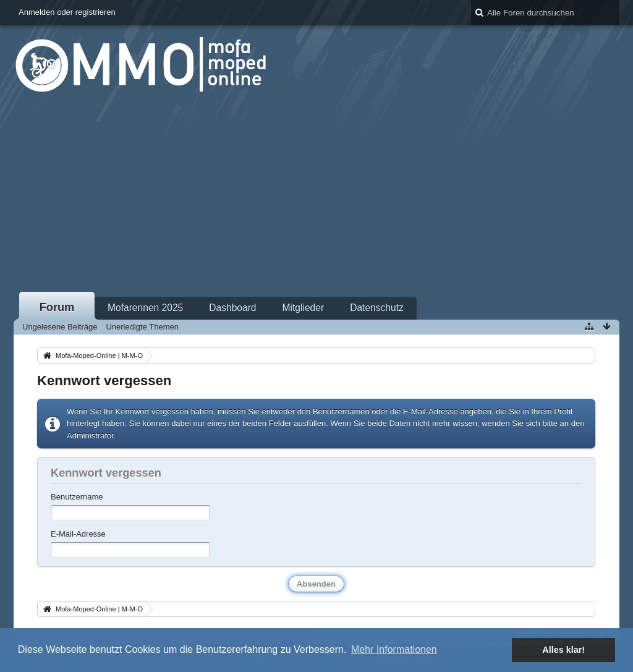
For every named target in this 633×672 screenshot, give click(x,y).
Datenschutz (377, 308)
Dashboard (232, 308)
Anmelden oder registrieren (67, 12)
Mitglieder (304, 308)
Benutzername (77, 497)
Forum (57, 307)
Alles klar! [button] (563, 650)
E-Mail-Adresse (78, 534)
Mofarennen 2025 (145, 308)
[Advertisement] (316, 197)
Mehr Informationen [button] (394, 649)
